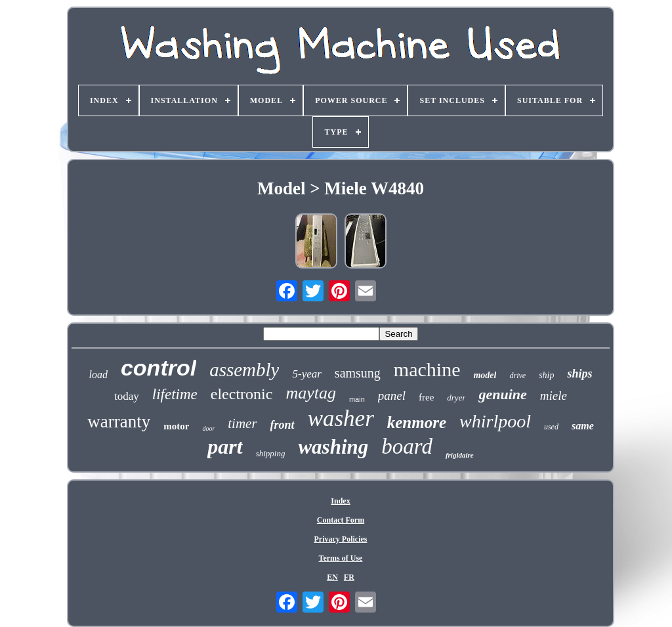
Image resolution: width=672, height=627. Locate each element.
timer (242, 423)
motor (176, 426)
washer (341, 419)
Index (340, 501)
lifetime (175, 394)
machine (427, 369)
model (485, 375)
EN (332, 577)
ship (546, 375)
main (357, 399)
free (426, 397)
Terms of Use (341, 558)
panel (392, 396)
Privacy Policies (341, 539)
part (225, 446)
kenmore (417, 422)
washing (333, 447)
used (551, 427)
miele (554, 396)
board (407, 446)
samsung (358, 373)
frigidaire (460, 455)
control (158, 368)
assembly (244, 370)
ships (579, 374)
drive (517, 376)
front (283, 425)
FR (349, 577)
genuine (502, 394)
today (127, 396)
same (583, 426)
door (208, 428)
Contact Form (341, 520)
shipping (271, 453)
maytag (311, 393)
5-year (306, 374)
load (98, 375)
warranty (119, 422)
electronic (242, 394)
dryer (456, 398)
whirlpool (495, 421)
